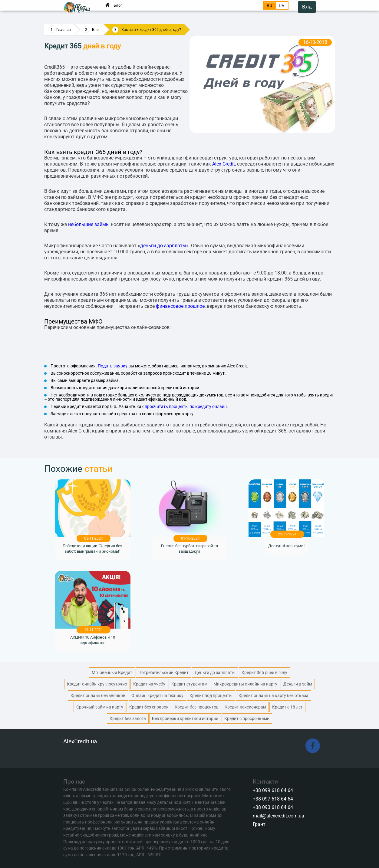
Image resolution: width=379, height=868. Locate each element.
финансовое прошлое (180, 306)
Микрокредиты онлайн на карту (245, 684)
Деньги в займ (298, 684)
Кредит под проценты (211, 695)
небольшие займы (89, 224)
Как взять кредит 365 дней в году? (151, 30)
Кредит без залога (128, 718)
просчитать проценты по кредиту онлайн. (186, 406)
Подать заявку (113, 366)
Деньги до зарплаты (215, 672)
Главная (64, 30)
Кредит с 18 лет (287, 707)
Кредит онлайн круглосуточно (97, 684)
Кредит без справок (149, 707)
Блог (118, 5)
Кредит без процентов (197, 707)
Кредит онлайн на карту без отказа (274, 695)
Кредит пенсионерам (245, 707)
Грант (259, 824)
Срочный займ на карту (100, 707)
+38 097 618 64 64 (273, 799)
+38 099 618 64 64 (273, 790)
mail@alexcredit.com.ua (278, 816)
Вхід (307, 7)
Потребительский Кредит (163, 672)
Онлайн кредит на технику (157, 695)
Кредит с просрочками (247, 718)
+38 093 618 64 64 (273, 807)
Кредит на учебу (149, 684)
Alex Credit (224, 164)
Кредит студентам (189, 684)
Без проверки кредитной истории (185, 718)
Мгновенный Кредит (112, 672)
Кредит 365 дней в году (264, 672)
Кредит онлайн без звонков (98, 695)
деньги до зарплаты (163, 246)
